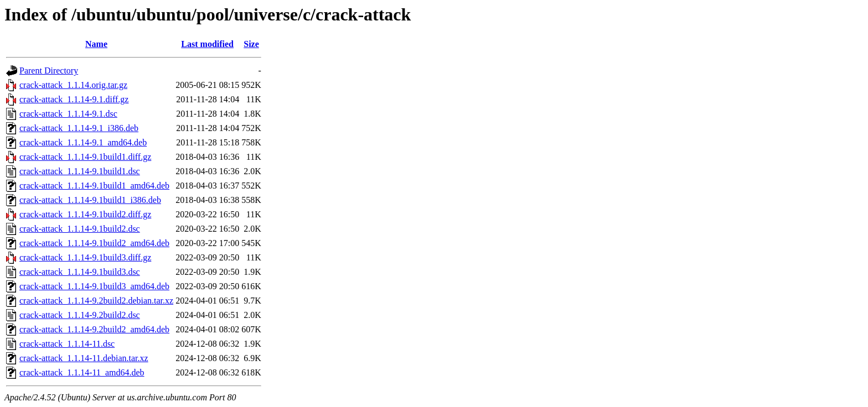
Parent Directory (49, 71)
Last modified (207, 44)
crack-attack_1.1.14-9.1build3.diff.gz (85, 257)
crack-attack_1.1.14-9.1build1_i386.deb (90, 200)
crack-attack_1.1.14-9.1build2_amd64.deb (94, 243)
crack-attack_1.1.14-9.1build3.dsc (80, 272)
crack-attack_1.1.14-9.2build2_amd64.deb (94, 329)
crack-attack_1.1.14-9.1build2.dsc (80, 229)
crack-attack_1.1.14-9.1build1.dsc (80, 171)
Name (96, 44)
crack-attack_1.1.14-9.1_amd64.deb (83, 142)
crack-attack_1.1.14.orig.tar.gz (73, 85)
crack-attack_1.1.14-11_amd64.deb (82, 372)
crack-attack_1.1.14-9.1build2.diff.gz (85, 214)
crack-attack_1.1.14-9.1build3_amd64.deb (94, 286)
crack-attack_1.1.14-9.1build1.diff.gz (85, 157)
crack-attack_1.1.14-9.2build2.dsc (80, 315)
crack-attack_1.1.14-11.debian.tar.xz (84, 358)
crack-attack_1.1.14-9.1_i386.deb (79, 128)
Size (251, 44)
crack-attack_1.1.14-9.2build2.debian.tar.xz (96, 301)
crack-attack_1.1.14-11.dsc (67, 344)
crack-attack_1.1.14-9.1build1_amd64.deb (94, 186)
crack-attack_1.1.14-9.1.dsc (68, 114)
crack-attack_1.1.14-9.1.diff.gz (74, 99)
